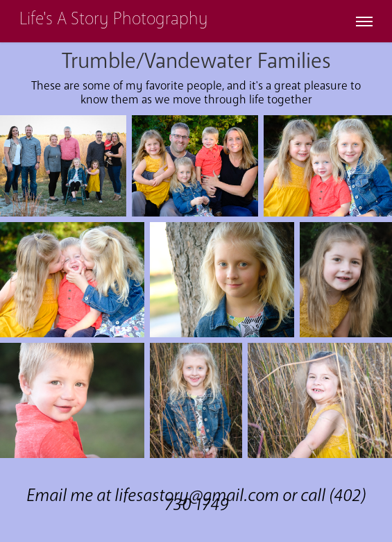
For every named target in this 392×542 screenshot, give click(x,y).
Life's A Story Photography (114, 19)
